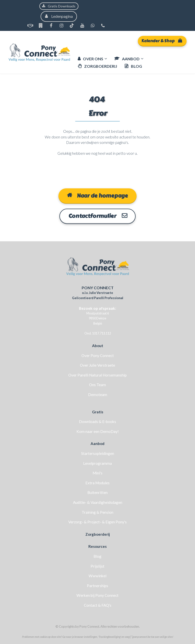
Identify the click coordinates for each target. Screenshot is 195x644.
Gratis (98, 412)
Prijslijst (97, 566)
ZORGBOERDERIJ (97, 66)
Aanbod (97, 444)
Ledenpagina (59, 16)
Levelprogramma (97, 463)
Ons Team (97, 385)
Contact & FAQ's (98, 605)
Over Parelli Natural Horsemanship (97, 375)
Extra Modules (97, 483)
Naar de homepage (97, 196)
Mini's (97, 473)
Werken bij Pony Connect (97, 595)
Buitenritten (97, 492)
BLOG (133, 66)
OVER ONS (90, 59)
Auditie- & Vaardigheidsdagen (98, 502)
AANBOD (127, 59)
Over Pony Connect (98, 355)
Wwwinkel (97, 576)
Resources (97, 546)
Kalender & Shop (162, 41)
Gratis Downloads (59, 6)
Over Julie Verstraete (97, 365)
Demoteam (98, 394)
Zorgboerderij (98, 534)
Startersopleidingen (98, 453)
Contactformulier (98, 216)
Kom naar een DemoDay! (98, 431)
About (98, 345)
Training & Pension (97, 512)
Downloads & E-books (97, 421)
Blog (97, 556)
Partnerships (97, 585)
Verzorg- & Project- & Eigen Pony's (97, 522)
